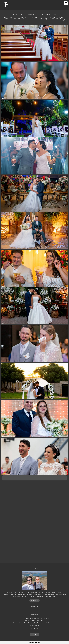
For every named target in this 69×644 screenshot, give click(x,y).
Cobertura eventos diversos (22, 16)
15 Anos (41, 16)
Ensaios (62, 17)
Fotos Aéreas (9, 20)
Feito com (34, 642)
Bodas (40, 15)
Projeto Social (49, 17)
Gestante (22, 17)
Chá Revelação (60, 20)
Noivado (32, 15)
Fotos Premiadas (42, 19)
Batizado (21, 20)
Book (24, 15)
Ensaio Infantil (25, 19)
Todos (16, 15)
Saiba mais (34, 600)
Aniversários (10, 17)
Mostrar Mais (34, 478)
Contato (34, 634)
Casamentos (51, 15)
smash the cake (53, 16)
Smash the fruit (34, 20)
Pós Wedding (10, 19)
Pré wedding (34, 17)
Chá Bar (47, 20)
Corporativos (58, 19)
